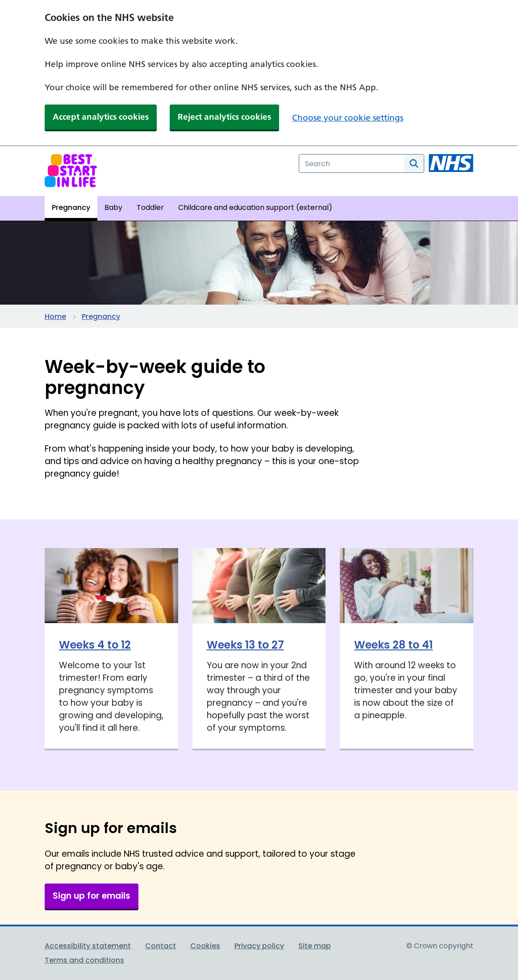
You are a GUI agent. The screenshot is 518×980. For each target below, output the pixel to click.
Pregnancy (101, 316)
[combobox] (352, 163)
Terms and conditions (84, 960)
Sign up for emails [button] (92, 896)
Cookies (205, 946)
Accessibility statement (88, 946)
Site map (315, 946)
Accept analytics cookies (101, 117)
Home (55, 316)
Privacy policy (259, 946)
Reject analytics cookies (224, 117)
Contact (161, 946)
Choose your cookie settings (348, 118)
